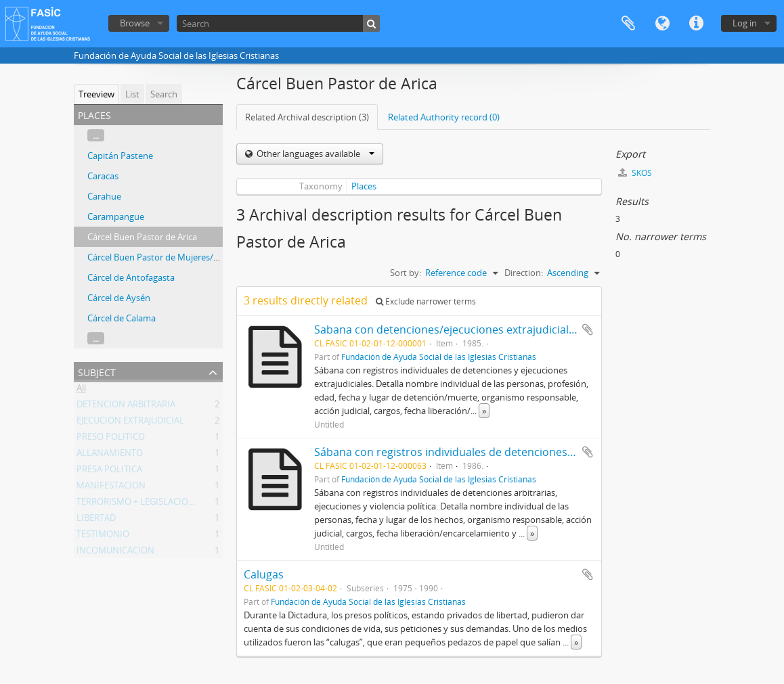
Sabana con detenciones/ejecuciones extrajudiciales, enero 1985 (479, 329)
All (81, 390)
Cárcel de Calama (122, 318)
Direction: (524, 273)
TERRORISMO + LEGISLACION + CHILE (152, 504)
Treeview (96, 94)
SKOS (635, 173)
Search (164, 94)
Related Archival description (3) (307, 117)
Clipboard (628, 24)
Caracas (103, 176)
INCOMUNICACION (115, 553)
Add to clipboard (588, 329)
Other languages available (314, 154)
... (96, 135)
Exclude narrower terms (426, 301)
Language (662, 24)
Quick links (696, 24)
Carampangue (116, 216)
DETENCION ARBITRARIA (126, 407)
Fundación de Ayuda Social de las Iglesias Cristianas (439, 357)
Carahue (104, 196)
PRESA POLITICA (109, 472)
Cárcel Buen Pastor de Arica (142, 237)
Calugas (264, 574)
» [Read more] (484, 411)
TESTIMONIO (103, 537)
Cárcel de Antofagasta (131, 277)
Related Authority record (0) (444, 117)
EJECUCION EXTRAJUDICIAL (130, 423)
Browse (135, 23)
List (132, 94)
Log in (745, 23)
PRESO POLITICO (111, 439)
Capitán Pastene (120, 156)
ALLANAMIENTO (110, 455)
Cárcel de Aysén (119, 298)
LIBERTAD (96, 520)
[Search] (278, 23)
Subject (97, 371)
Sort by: (406, 273)
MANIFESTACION (111, 488)
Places (364, 186)
